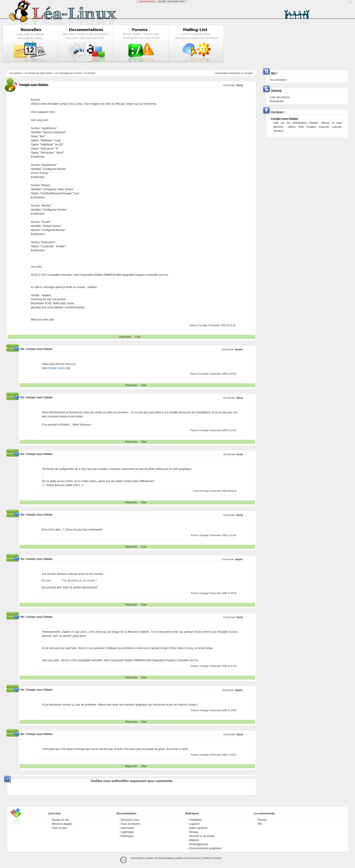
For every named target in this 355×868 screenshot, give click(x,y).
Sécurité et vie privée (202, 836)
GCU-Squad (173, 1)
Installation (195, 820)
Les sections (16, 73)
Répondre (125, 337)
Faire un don (59, 828)
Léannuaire (127, 828)
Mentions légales (62, 824)
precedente (235, 73)
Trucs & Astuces (130, 824)
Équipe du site (60, 820)
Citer (138, 337)
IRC (260, 824)
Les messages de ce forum (68, 73)
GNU (182, 1)
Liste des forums (280, 97)
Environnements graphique (205, 848)
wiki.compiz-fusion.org (56, 368)
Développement (199, 844)
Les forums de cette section (38, 73)
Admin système (198, 828)
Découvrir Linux (130, 820)
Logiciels (194, 824)
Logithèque (127, 832)
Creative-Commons (212, 858)
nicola (239, 454)
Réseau (194, 832)
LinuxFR (162, 1)
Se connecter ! (278, 80)
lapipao (239, 349)
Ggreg (239, 85)
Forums (262, 820)
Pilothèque (127, 836)
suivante (248, 73)
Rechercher (277, 101)
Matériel (194, 840)
